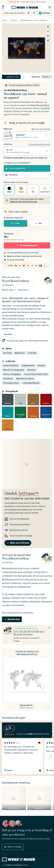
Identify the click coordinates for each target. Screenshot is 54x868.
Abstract (41, 366)
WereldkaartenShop (17, 90)
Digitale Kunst (28, 366)
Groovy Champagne (12, 374)
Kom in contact (13, 847)
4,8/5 (14, 2)
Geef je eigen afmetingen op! (25, 158)
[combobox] (14, 13)
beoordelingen (15, 865)
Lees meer (24, 290)
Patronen (31, 370)
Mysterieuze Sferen (25, 379)
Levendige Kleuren (31, 383)
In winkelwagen (27, 245)
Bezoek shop (9, 290)
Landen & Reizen (11, 366)
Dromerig (7, 353)
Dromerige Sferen (11, 383)
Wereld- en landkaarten (14, 370)
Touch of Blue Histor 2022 (36, 374)
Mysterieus (20, 353)
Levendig (32, 353)
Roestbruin (8, 379)
